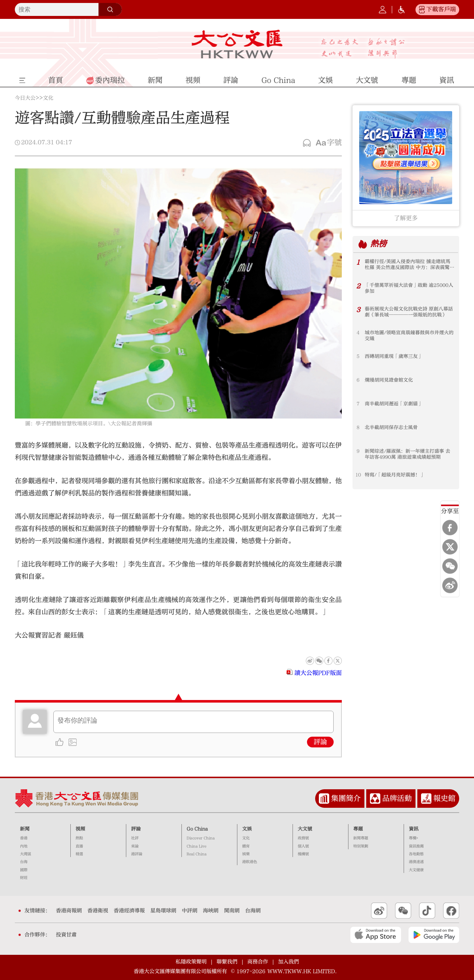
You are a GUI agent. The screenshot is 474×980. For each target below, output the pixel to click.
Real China (197, 854)
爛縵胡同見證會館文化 (389, 380)
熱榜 (378, 244)
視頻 (80, 829)
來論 (135, 846)
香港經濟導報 (129, 911)
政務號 (303, 838)
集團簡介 (346, 798)
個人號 (303, 846)
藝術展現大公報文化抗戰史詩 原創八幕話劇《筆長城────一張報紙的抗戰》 (409, 312)
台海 (24, 862)
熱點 (79, 838)
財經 (24, 878)
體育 (246, 846)
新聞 (25, 829)
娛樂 (246, 854)
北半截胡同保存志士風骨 (391, 427)
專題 (358, 829)
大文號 (305, 829)
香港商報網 (69, 911)
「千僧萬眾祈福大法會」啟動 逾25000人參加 (409, 288)
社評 (135, 838)
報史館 (444, 798)
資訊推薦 (416, 846)
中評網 (190, 911)
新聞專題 (361, 838)
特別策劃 (361, 846)
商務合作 (258, 962)
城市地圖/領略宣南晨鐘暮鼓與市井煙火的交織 (409, 336)
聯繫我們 (227, 962)
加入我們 (288, 962)
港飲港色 (250, 862)
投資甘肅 (66, 935)
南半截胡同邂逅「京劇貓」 (394, 404)
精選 (79, 854)
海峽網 (211, 911)
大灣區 (26, 854)
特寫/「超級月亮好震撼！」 (395, 475)
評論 (320, 742)
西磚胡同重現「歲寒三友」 (394, 356)
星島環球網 (163, 911)
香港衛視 (98, 911)
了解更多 (406, 218)
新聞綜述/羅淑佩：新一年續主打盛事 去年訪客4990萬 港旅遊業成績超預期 (408, 454)
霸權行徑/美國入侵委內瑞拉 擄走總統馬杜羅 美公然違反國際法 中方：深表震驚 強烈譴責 (408, 265)
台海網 (253, 911)
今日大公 (25, 98)
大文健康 (416, 870)
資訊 (414, 829)
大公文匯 (237, 44)
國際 (24, 870)
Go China (197, 829)
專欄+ (413, 838)
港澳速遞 (416, 862)
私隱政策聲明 (191, 962)
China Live (196, 846)
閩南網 (232, 911)
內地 (24, 846)
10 (358, 475)
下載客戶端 (441, 9)
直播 (79, 846)
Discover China (201, 838)
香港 (24, 838)
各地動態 (416, 854)
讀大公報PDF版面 (318, 673)
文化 (48, 98)
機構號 (303, 854)
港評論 (137, 854)
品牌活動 (397, 798)
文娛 (247, 829)
